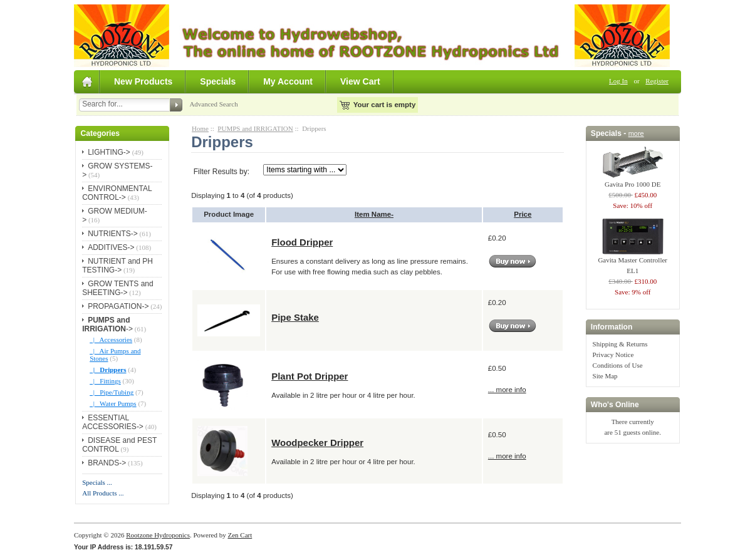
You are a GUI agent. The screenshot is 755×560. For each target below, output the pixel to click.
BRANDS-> (107, 463)
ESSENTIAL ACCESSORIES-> (113, 422)
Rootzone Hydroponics (158, 535)
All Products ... (103, 493)
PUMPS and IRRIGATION (255, 128)
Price (523, 214)
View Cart (360, 81)
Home (200, 128)
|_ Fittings (105, 381)
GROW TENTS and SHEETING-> (117, 288)
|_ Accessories (111, 340)
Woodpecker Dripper (317, 443)
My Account (288, 81)
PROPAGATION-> (118, 306)
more (636, 133)
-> (107, 324)
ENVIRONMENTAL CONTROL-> (117, 193)
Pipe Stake (295, 317)
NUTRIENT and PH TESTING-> (117, 266)
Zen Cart (240, 535)
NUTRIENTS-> (113, 234)
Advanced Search (213, 104)
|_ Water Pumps (113, 403)
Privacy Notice (613, 355)
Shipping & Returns (620, 344)
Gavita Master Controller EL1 (633, 262)
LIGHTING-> (109, 152)
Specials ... (97, 482)
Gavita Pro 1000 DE (633, 180)
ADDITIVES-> (111, 247)
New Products (143, 81)
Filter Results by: (221, 172)
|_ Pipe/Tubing (112, 392)
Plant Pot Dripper (310, 376)
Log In (618, 81)
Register (657, 81)
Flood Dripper (302, 242)
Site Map (605, 376)
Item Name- (374, 214)
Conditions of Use (618, 365)
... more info (507, 390)
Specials (218, 81)
